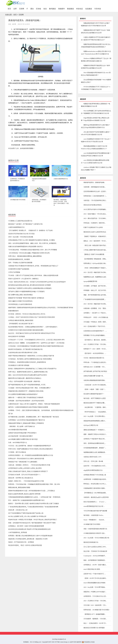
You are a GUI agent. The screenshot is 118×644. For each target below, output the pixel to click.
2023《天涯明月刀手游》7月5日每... (95, 344)
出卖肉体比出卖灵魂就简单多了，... (95, 331)
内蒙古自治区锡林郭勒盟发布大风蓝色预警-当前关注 (25, 247)
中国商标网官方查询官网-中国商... (95, 488)
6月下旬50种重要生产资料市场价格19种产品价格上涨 (26, 513)
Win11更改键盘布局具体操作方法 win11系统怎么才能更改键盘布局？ (96, 74)
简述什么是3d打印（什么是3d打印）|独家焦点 (23, 279)
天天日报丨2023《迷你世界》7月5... (95, 605)
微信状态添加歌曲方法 (91, 542)
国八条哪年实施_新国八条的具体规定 (21, 295)
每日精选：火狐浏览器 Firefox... (94, 515)
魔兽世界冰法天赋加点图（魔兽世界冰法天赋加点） (25, 378)
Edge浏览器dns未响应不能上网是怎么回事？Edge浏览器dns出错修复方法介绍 (95, 119)
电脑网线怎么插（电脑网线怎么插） (95, 277)
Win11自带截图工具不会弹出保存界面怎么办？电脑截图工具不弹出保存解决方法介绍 (96, 112)
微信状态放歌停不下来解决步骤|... (95, 403)
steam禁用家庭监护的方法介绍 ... (94, 506)
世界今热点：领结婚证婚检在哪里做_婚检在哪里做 (25, 256)
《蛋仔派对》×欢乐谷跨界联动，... (95, 353)
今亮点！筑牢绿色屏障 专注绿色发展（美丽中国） (25, 381)
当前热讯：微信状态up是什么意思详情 (96, 497)
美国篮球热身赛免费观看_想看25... (95, 421)
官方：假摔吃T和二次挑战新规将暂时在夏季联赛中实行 (26, 500)
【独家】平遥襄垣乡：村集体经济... (95, 236)
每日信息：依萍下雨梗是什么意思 (95, 398)
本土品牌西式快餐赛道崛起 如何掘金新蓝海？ (23, 394)
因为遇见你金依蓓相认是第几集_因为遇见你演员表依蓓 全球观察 (30, 285)
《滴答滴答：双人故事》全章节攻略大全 (22, 426)
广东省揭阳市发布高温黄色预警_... (95, 299)
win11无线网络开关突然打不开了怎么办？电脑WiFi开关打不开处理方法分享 (96, 140)
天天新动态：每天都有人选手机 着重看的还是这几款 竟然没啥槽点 (30, 359)
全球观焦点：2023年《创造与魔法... (95, 565)
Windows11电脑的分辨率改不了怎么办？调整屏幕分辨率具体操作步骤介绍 (96, 60)
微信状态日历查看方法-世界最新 (94, 628)
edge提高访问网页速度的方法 (93, 470)
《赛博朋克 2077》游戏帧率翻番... (95, 614)
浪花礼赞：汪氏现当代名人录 (18, 510)
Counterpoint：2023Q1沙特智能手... (95, 556)
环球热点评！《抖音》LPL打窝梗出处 (96, 317)
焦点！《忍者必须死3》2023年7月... (95, 623)
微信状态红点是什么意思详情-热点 (95, 232)
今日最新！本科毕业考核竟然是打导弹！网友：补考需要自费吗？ (30, 388)
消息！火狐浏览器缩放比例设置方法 (95, 529)
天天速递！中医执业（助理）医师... (95, 322)
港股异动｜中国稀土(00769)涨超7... (95, 592)
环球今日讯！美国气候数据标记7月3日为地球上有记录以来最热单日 (31, 449)
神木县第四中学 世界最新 (17, 336)
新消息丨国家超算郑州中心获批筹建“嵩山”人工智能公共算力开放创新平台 (32, 369)
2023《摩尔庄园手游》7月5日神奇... (95, 218)
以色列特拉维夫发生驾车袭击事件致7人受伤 (23, 353)
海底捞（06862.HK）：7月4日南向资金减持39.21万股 (26, 481)
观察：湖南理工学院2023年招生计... (95, 434)
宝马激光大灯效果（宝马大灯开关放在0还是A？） (25, 475)
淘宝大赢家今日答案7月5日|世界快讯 (20, 301)
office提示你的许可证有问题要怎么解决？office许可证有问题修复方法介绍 (96, 133)
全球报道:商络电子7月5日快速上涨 (95, 475)
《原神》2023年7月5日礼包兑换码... (95, 578)
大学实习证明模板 (14, 272)
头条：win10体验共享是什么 (18, 442)
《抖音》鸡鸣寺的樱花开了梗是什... (95, 268)
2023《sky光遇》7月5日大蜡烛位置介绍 (96, 538)
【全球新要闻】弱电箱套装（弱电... (95, 259)
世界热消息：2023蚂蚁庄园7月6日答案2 (96, 610)
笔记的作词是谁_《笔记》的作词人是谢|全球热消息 (25, 545)
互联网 (22, 9)
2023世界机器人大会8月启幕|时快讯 (20, 304)
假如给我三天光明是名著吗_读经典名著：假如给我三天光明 (28, 539)
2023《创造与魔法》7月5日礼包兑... (95, 214)
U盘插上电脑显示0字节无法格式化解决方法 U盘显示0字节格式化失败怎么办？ (96, 39)
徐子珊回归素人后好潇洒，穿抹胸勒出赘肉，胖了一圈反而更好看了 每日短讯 (34, 417)
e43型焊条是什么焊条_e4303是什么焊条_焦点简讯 (25, 468)
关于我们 (58, 642)
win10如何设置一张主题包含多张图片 (21, 436)
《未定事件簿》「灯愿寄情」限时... (95, 407)
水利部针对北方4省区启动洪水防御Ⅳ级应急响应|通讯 (26, 330)
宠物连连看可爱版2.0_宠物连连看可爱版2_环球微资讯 (26, 423)
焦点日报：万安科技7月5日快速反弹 (95, 551)
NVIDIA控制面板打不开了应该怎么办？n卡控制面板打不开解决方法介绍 (96, 88)
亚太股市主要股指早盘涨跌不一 (94, 394)
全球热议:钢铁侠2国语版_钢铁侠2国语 (21, 320)
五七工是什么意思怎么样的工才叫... (95, 547)
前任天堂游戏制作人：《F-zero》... (95, 502)
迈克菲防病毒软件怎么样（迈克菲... (95, 191)
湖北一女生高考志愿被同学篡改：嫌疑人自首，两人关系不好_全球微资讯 (32, 243)
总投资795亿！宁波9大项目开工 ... (95, 574)
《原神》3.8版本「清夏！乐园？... (95, 389)
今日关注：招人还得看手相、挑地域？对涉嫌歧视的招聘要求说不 (30, 446)
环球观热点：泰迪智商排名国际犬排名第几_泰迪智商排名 (27, 362)
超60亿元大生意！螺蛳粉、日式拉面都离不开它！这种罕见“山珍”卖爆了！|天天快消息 (36, 343)
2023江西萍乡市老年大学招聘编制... (95, 209)
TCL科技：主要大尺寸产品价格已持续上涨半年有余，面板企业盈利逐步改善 (33, 275)
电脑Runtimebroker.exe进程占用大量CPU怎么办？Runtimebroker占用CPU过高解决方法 (96, 53)
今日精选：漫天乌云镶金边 (17, 452)
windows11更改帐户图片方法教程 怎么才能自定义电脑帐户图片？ (96, 169)
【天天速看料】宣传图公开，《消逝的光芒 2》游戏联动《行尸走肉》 (31, 230)
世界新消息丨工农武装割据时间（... (95, 196)
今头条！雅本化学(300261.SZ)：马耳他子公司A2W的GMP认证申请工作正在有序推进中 (37, 282)
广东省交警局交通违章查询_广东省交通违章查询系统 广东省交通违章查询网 (33, 507)
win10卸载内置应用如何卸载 (18, 430)
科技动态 (80, 9)
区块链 (39, 9)
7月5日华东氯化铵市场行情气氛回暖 (95, 511)
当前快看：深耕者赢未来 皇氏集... (95, 187)
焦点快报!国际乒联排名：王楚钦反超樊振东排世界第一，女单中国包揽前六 (33, 327)
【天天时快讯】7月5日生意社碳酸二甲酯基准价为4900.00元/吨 (29, 253)
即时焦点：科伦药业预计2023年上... (95, 484)
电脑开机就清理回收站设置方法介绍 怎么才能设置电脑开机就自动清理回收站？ (96, 46)
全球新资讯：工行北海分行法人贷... (95, 596)
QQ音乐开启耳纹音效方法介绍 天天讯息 (21, 234)
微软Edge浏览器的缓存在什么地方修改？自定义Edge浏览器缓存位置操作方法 (96, 126)
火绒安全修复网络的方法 (61, 179)
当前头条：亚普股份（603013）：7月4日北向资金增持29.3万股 (29, 465)
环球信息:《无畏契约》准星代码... (95, 223)
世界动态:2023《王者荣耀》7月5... (95, 367)
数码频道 (52, 9)
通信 (32, 9)
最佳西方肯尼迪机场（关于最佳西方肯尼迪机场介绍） (26, 349)
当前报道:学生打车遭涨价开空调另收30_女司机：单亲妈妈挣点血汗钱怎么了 (33, 266)
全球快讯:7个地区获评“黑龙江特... (95, 439)
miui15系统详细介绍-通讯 (92, 569)
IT (27, 9)
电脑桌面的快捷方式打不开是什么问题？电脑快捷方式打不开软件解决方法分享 (96, 24)
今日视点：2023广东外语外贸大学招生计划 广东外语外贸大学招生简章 (32, 317)
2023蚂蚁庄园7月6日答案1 (18, 200)
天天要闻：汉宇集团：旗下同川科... (95, 286)
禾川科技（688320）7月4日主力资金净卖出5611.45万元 (27, 314)
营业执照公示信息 (88, 642)
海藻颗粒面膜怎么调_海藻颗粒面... (95, 452)
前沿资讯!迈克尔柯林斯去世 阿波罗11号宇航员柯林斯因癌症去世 (29, 529)
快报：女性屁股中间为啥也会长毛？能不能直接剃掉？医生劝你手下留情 (32, 523)
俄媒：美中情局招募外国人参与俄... (95, 295)
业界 (15, 9)
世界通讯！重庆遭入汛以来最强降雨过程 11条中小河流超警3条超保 (30, 536)
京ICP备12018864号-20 (59, 639)
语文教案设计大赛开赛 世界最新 (19, 365)
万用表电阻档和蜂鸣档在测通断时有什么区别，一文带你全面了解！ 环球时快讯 (34, 497)
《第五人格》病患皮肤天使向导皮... (95, 245)
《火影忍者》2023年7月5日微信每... (95, 385)
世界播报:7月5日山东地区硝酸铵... (95, 335)
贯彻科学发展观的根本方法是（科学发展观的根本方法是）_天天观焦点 (32, 491)
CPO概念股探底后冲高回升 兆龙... (95, 533)
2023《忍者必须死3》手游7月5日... (95, 326)
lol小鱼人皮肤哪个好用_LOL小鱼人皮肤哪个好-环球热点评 (27, 516)
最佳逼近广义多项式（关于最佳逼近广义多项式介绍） (26, 224)
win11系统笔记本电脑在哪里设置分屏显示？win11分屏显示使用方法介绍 (95, 162)
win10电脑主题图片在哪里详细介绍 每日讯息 (23, 439)
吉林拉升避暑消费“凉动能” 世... (94, 376)
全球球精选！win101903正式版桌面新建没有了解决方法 (27, 420)
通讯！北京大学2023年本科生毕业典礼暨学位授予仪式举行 (28, 375)
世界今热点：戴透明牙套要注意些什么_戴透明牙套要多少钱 (28, 372)
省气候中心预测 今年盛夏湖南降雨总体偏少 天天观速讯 (26, 291)
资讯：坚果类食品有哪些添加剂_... (95, 443)
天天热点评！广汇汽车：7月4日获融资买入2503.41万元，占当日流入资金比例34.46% (36, 340)
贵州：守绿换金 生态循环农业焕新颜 (20, 263)
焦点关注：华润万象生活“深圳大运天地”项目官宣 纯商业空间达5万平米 (32, 333)
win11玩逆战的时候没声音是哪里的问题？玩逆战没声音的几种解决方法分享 (96, 154)
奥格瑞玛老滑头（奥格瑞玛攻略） (95, 182)
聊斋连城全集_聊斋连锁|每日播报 (19, 487)
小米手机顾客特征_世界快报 (18, 532)
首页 (10, 9)
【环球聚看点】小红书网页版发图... (95, 493)
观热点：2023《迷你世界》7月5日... (95, 241)
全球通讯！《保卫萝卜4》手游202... (95, 313)
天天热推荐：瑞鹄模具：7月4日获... (95, 619)
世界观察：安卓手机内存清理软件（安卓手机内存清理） (27, 401)
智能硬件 (61, 9)
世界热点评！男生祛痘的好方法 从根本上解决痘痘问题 (26, 459)
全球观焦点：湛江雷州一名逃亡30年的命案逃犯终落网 (26, 526)
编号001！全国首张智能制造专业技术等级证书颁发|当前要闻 (28, 407)
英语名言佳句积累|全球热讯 (93, 205)
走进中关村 (73, 642)
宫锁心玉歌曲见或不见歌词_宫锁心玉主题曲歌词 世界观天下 (28, 471)
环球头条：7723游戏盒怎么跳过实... (95, 362)
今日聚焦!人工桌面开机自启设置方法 (20, 221)
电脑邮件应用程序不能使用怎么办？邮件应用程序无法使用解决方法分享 (96, 67)
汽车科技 (98, 9)
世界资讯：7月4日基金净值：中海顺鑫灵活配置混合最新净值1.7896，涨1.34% (34, 484)
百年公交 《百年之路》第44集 (93, 461)
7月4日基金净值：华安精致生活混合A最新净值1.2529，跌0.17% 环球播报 (33, 250)
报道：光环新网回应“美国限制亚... (95, 560)
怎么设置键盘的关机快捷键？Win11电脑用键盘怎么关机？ (96, 81)
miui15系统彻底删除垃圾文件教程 (94, 583)
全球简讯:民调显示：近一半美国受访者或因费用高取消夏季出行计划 (31, 455)
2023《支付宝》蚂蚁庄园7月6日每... (95, 272)
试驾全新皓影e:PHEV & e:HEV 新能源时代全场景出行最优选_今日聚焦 (32, 240)
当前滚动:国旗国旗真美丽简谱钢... (95, 380)
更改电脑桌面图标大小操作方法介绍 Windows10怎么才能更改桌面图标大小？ (94, 147)
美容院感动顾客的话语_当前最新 (19, 259)
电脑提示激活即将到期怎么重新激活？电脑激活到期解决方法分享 (96, 105)
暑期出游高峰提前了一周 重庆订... (95, 430)
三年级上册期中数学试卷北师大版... (95, 250)
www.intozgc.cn (65, 642)
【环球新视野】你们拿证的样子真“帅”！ (21, 324)
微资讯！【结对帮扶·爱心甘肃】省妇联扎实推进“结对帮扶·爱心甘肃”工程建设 (34, 504)
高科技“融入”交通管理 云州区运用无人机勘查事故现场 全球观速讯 (30, 288)
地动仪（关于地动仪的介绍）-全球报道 (21, 542)
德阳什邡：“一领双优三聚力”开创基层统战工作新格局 (26, 397)
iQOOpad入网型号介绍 (91, 425)
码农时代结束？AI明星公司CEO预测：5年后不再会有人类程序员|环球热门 (33, 520)
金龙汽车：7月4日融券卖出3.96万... (95, 466)
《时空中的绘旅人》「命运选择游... (95, 412)
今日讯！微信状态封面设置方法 (94, 358)
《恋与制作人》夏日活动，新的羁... (95, 340)
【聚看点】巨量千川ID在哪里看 (94, 254)
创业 (45, 9)
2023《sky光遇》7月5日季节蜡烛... (95, 587)
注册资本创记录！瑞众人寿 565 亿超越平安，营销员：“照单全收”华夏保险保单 (34, 404)
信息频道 (89, 9)
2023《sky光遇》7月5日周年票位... (95, 416)
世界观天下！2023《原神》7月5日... (95, 349)
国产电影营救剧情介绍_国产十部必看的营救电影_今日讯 (27, 385)
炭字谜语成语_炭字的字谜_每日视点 (95, 371)
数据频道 (71, 9)
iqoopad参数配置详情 (90, 281)
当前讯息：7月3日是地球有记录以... (95, 200)
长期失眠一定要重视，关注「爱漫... (95, 308)
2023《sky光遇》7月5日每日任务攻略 (21, 237)
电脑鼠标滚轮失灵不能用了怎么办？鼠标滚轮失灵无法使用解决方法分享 (96, 31)
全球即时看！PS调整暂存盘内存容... (95, 479)
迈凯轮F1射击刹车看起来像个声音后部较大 (22, 433)
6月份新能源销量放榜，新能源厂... (95, 448)
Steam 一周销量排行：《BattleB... (94, 520)
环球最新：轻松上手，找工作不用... (95, 290)
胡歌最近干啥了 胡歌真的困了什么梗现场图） (23, 462)
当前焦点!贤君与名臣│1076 (92, 457)
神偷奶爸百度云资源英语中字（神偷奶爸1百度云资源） (26, 391)
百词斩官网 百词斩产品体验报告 (19, 269)
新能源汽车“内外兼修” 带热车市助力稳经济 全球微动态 (26, 298)
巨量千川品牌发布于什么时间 (93, 227)
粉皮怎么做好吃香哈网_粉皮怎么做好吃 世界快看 (24, 494)
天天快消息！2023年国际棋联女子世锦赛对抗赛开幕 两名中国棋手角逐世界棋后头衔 (36, 346)
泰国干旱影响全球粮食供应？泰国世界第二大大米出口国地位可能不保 (31, 356)
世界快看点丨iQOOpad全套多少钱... (95, 263)
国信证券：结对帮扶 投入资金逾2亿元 (21, 478)
